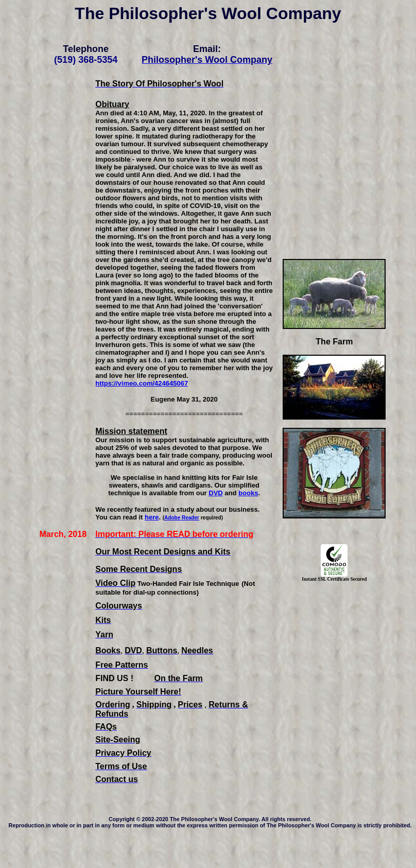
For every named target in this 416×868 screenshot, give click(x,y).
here (152, 517)
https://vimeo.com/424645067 (142, 383)
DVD (215, 493)
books (248, 493)
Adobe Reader (182, 518)
